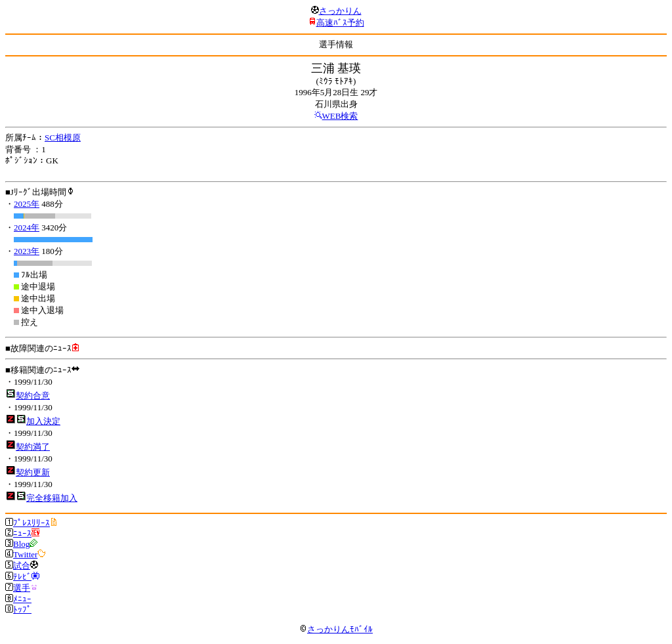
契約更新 (33, 472)
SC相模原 (63, 138)
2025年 (27, 204)
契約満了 (33, 447)
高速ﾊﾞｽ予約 (340, 23)
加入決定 (43, 421)
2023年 (27, 251)
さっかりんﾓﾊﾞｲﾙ (336, 629)
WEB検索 (340, 116)
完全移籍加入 (52, 498)
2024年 (27, 227)
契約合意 (33, 396)
